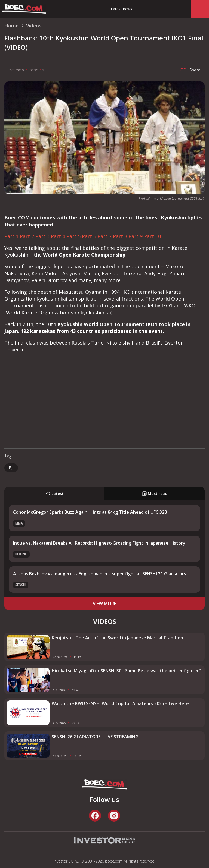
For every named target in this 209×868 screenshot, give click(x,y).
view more (104, 604)
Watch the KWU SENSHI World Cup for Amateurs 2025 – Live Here (120, 703)
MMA (19, 523)
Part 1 (11, 236)
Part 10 (152, 236)
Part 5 (73, 236)
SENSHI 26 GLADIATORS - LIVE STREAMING (95, 737)
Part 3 (42, 236)
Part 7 (104, 236)
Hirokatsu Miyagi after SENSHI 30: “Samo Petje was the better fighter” (126, 671)
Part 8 (120, 236)
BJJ (11, 468)
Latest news (122, 9)
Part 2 (27, 236)
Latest (55, 493)
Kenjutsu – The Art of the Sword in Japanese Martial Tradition (117, 638)
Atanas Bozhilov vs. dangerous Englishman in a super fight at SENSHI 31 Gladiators (100, 574)
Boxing (21, 554)
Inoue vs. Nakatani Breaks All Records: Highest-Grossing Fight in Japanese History (99, 543)
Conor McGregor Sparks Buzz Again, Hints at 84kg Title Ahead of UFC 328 (90, 512)
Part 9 (136, 236)
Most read (155, 493)
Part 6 (89, 236)
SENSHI (21, 585)
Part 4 (58, 236)
